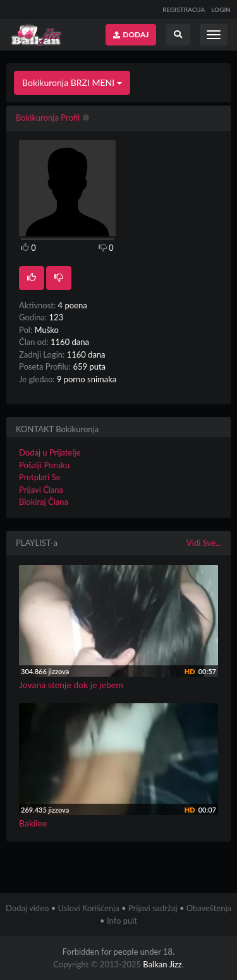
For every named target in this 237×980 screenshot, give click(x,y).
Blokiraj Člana (44, 502)
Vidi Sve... (204, 543)
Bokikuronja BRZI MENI (72, 82)
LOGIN (221, 9)
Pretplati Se (40, 477)
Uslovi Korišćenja (89, 908)
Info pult (122, 921)
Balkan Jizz (162, 964)
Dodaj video (27, 908)
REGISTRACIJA (184, 9)
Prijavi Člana (41, 490)
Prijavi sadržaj (153, 908)
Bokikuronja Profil (48, 118)
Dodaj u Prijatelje (50, 452)
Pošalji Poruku (44, 465)
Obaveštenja (209, 908)
